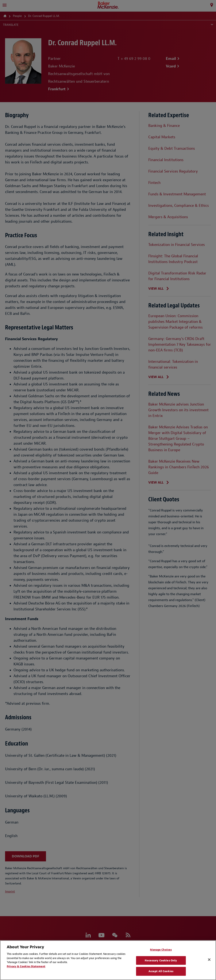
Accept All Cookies (161, 971)
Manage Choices (161, 950)
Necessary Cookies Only (161, 960)
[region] (108, 960)
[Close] (209, 960)
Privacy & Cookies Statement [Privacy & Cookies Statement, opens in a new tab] (26, 966)
